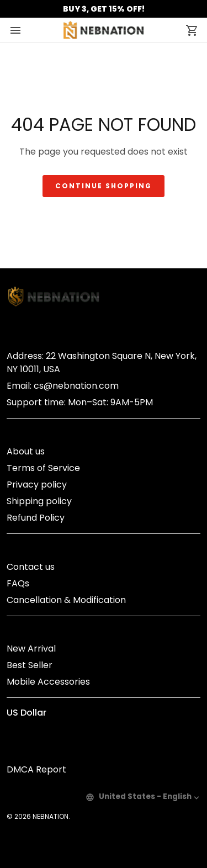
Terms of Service (43, 468)
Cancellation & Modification (66, 600)
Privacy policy (37, 485)
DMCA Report (36, 769)
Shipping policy (39, 501)
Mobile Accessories (48, 682)
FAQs (18, 583)
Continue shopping (104, 186)
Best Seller (30, 665)
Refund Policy (36, 518)
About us (26, 451)
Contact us (31, 567)
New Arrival (31, 649)
